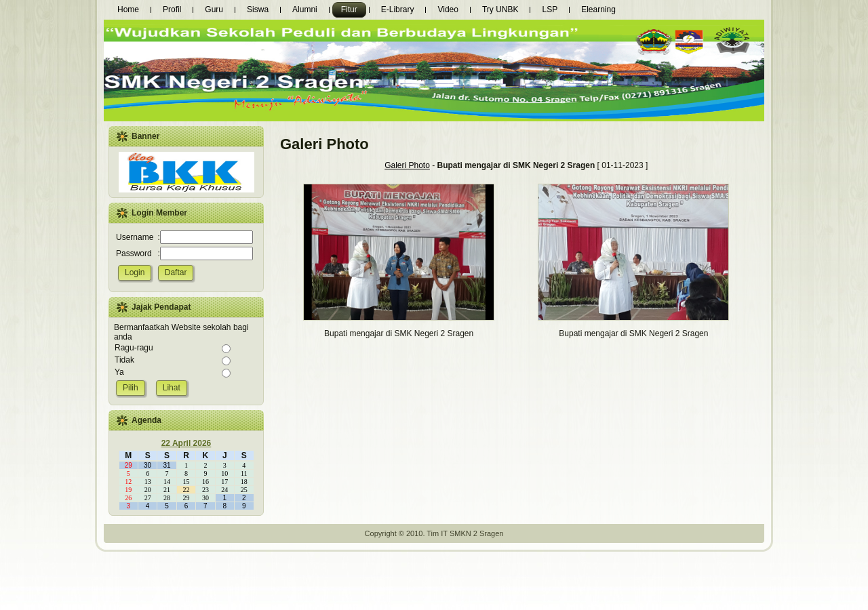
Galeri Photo (407, 165)
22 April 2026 (186, 443)
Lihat (172, 388)
